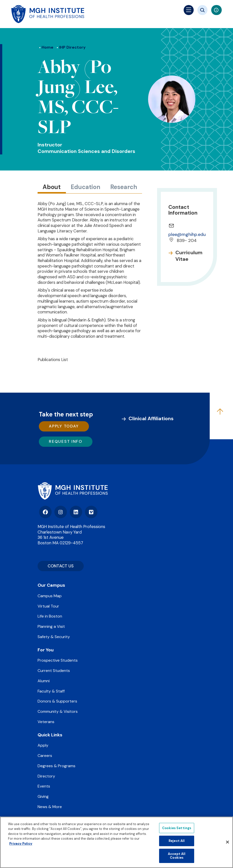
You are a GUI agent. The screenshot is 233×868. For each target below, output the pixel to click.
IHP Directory (72, 47)
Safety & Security (54, 637)
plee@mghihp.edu (187, 234)
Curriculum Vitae (189, 256)
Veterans (46, 722)
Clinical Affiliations (151, 418)
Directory (46, 776)
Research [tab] (124, 187)
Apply (43, 745)
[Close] (227, 842)
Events (44, 786)
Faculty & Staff (51, 691)
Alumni (44, 681)
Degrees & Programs (56, 766)
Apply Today (64, 426)
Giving (43, 796)
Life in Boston (50, 616)
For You (46, 650)
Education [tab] (85, 187)
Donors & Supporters (57, 701)
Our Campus (51, 585)
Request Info (66, 441)
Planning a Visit (51, 626)
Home (47, 47)
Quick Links (50, 735)
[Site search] (202, 10)
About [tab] (52, 187)
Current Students (54, 671)
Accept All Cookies (177, 856)
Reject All (177, 841)
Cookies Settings (177, 828)
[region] (116, 842)
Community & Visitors (58, 711)
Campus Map (50, 596)
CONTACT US (61, 566)
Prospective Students (58, 660)
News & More (50, 807)
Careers (45, 756)
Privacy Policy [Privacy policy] (21, 844)
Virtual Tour (48, 606)
